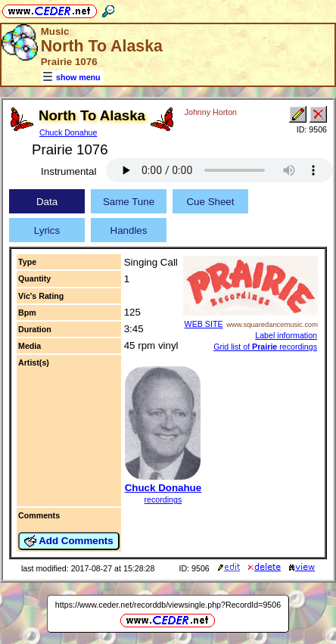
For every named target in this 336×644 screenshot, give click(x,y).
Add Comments (69, 541)
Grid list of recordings (265, 347)
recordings (163, 499)
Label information (286, 335)
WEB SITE (204, 324)
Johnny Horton (211, 112)
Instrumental (68, 171)
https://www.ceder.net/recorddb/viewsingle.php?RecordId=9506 (168, 605)
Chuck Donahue (68, 132)
